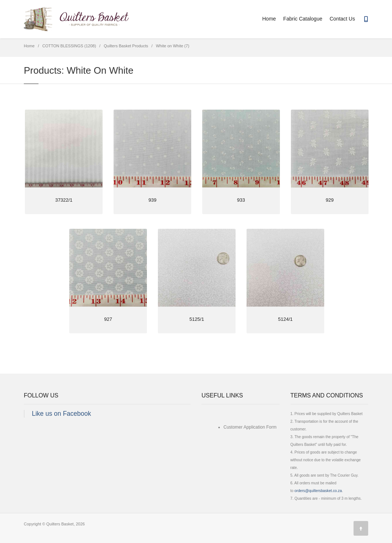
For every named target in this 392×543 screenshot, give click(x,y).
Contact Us (342, 19)
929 (330, 200)
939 (152, 200)
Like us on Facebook (62, 414)
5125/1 (197, 319)
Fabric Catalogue (303, 19)
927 (108, 319)
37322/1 (64, 200)
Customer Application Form (250, 427)
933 (241, 200)
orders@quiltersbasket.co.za (318, 491)
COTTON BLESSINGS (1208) (69, 46)
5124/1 (285, 319)
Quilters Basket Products (126, 46)
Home (269, 19)
